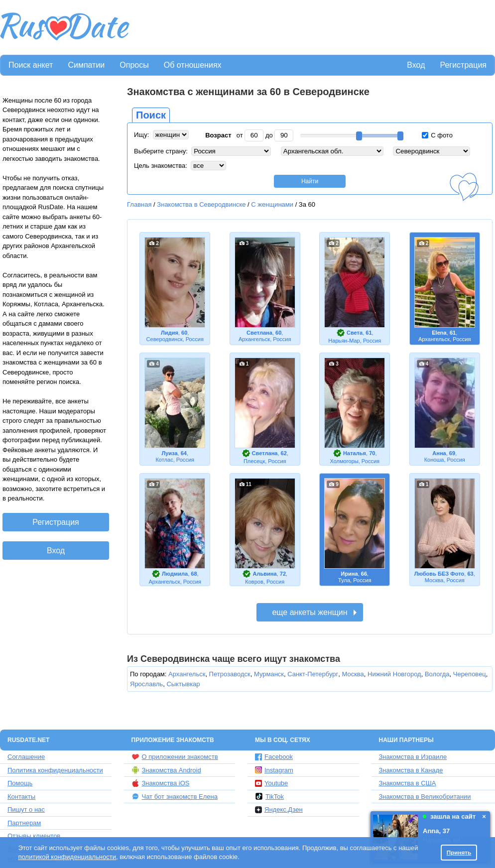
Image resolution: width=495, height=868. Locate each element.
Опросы (134, 65)
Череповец (470, 674)
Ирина (349, 574)
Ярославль (146, 684)
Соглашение (26, 757)
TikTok (269, 796)
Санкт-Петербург (313, 674)
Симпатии (86, 65)
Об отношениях (193, 65)
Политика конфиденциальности (55, 770)
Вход (416, 65)
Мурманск (269, 674)
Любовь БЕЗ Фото (439, 574)
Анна (439, 453)
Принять (459, 852)
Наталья (355, 453)
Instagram (274, 770)
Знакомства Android (166, 770)
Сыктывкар (183, 684)
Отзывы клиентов (34, 836)
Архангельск (187, 674)
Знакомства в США (408, 783)
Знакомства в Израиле (413, 757)
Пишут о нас (26, 809)
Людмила (175, 574)
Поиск (151, 115)
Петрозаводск (230, 674)
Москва (353, 674)
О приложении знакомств (175, 757)
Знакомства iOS (161, 783)
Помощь (20, 783)
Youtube (271, 783)
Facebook (274, 757)
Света (355, 333)
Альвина (264, 574)
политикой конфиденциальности (67, 857)
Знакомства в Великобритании (425, 797)
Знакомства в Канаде (411, 770)
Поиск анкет (31, 65)
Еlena (439, 333)
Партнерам (24, 823)
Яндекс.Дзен (279, 809)
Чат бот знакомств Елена (175, 796)
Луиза (169, 453)
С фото (437, 135)
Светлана (259, 333)
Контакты (21, 797)
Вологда (437, 674)
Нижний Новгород (394, 674)
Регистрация (463, 65)
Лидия (170, 333)
